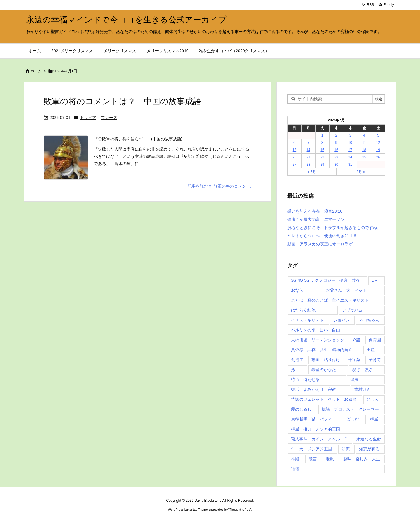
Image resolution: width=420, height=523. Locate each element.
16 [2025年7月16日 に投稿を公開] (336, 150)
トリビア (88, 118)
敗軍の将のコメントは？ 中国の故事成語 (123, 101)
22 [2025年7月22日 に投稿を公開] (322, 157)
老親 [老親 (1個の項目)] (330, 459)
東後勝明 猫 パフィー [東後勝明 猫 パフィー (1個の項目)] (314, 419)
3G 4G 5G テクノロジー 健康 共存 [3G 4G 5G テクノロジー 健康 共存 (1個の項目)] (325, 280)
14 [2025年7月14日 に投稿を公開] (308, 150)
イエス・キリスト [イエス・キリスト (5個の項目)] (307, 320)
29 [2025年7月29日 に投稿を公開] (322, 165)
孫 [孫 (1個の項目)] (293, 370)
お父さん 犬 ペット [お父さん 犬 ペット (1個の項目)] (346, 290)
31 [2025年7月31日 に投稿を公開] (350, 165)
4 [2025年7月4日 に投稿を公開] (364, 135)
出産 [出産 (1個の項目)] (371, 350)
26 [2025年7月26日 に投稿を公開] (378, 157)
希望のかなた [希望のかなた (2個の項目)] (324, 370)
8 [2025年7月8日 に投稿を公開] (322, 143)
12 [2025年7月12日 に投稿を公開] (378, 143)
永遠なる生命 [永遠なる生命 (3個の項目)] (369, 439)
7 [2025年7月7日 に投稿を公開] (308, 143)
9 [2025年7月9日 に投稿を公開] (336, 143)
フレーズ (109, 118)
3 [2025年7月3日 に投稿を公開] (350, 135)
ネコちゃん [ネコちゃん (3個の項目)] (369, 320)
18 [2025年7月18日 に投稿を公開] (364, 150)
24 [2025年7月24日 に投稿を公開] (350, 157)
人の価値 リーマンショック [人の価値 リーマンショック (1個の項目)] (318, 340)
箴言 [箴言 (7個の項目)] (313, 459)
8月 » (361, 172)
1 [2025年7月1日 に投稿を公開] (322, 135)
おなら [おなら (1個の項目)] (297, 290)
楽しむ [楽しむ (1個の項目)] (353, 419)
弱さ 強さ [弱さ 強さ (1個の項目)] (363, 370)
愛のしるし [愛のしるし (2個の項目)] (301, 409)
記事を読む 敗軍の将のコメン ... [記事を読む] (219, 186)
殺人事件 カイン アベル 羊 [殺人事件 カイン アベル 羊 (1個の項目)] (320, 439)
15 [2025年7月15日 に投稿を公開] (322, 150)
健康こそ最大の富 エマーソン (316, 219)
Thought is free (240, 510)
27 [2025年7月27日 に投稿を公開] (294, 165)
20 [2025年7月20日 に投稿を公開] (294, 157)
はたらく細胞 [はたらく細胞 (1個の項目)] (303, 310)
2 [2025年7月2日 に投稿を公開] (336, 135)
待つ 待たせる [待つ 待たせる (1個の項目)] (305, 379)
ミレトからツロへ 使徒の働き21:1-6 (322, 236)
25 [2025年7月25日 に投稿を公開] (364, 157)
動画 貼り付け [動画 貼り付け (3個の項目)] (326, 360)
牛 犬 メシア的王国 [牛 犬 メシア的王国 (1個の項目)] (311, 449)
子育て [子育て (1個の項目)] (375, 360)
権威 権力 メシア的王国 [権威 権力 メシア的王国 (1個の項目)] (316, 429)
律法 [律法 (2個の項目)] (354, 379)
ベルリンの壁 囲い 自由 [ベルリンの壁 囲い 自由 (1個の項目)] (316, 330)
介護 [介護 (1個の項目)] (356, 340)
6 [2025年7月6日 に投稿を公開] (294, 143)
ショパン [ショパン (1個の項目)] (342, 320)
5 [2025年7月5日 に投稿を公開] (378, 135)
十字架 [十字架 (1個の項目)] (354, 360)
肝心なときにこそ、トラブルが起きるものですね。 (334, 228)
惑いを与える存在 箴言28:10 (315, 211)
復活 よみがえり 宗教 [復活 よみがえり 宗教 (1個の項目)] (314, 389)
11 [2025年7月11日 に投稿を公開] (364, 143)
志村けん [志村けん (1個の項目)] (363, 389)
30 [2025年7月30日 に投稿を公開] (336, 165)
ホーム (36, 71)
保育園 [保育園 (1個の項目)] (375, 340)
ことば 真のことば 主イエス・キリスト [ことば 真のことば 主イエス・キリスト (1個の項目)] (330, 300)
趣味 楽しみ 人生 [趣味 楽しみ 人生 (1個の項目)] (362, 459)
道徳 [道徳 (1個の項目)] (295, 469)
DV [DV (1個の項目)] (374, 280)
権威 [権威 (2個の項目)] (374, 419)
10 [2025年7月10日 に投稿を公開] (350, 143)
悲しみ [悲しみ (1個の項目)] (373, 399)
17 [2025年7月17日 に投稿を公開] (350, 150)
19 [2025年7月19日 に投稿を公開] (378, 150)
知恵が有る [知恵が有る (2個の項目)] (369, 449)
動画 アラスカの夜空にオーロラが (320, 244)
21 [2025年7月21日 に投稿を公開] (308, 157)
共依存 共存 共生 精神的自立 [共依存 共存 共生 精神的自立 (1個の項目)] (322, 350)
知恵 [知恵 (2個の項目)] (346, 449)
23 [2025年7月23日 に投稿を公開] (336, 157)
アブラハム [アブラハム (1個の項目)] (352, 310)
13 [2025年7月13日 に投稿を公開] (294, 150)
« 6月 (312, 172)
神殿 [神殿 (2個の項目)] (295, 459)
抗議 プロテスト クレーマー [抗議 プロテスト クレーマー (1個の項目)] (350, 409)
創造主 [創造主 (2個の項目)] (297, 360)
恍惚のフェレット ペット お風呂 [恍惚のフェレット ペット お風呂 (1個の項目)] (324, 399)
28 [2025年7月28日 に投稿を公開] (308, 165)
